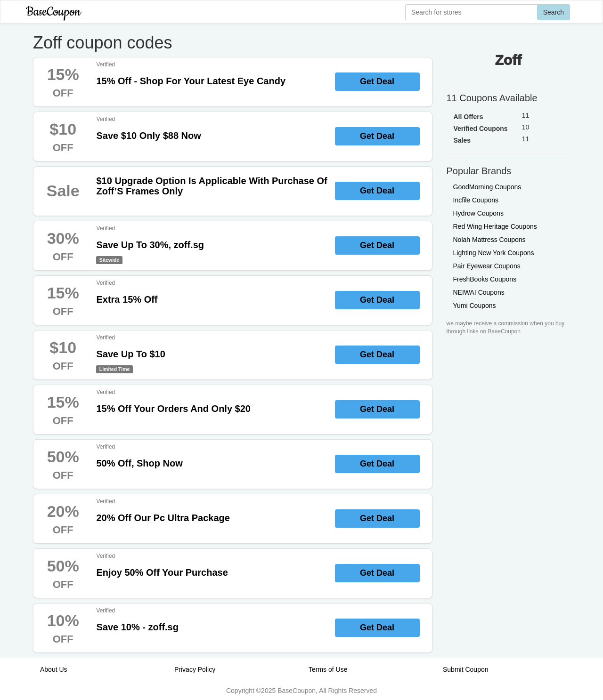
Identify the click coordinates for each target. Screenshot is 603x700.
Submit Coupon (466, 669)
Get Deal (377, 81)
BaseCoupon (53, 12)
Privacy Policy (195, 669)
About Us (54, 669)
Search (554, 12)
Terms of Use (328, 669)
